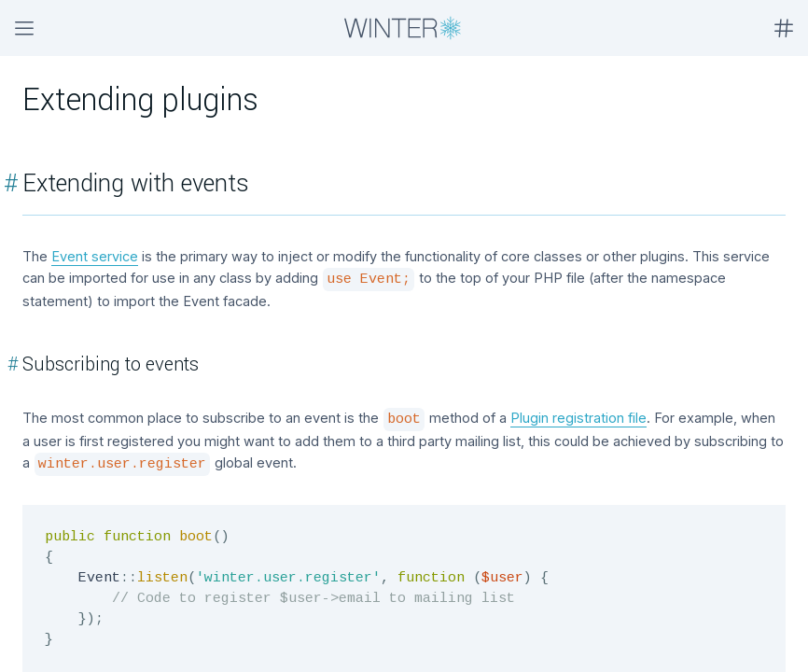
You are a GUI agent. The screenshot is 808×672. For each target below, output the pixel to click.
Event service (95, 256)
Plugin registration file (578, 418)
